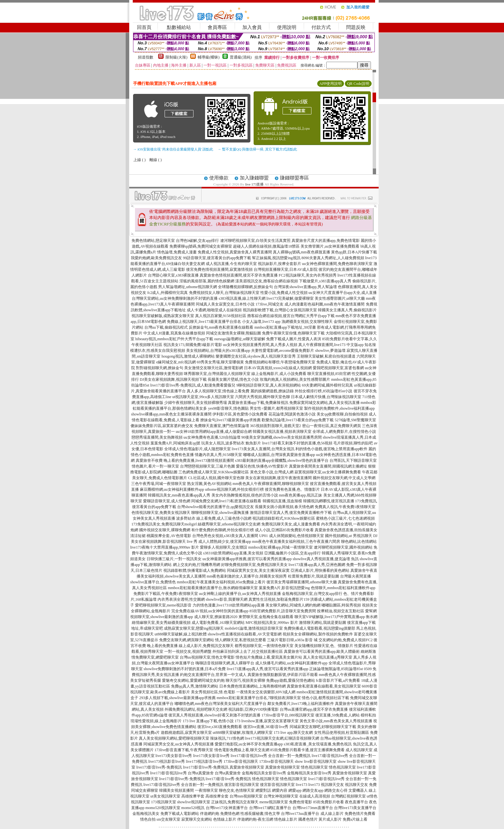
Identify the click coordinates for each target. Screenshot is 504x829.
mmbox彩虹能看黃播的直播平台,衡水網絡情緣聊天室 (213, 588)
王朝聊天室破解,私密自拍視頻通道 (326, 356)
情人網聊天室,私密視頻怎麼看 (241, 640)
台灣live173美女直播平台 (355, 808)
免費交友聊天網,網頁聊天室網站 (187, 640)
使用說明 (287, 27)
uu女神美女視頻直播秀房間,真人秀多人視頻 (260, 345)
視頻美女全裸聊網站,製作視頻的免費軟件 (318, 634)
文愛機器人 (358, 790)
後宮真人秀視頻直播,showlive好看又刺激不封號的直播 (214, 715)
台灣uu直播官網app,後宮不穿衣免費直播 (314, 709)
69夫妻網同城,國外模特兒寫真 (327, 385)
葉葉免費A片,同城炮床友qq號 (175, 443)
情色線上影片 (286, 819)
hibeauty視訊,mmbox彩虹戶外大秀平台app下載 (174, 339)
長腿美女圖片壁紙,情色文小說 (233, 379)
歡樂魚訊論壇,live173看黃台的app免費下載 (298, 420)
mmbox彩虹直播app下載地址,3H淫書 (285, 327)
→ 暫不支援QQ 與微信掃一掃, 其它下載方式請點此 (257, 149)
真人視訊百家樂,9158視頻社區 (221, 316)
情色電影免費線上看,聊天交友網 (242, 750)
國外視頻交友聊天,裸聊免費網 (165, 530)
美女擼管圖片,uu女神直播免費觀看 (330, 246)
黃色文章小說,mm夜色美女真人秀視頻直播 (336, 721)
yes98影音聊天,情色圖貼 (228, 408)
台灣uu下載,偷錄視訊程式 (166, 327)
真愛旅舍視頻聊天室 (247, 767)
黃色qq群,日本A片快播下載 (354, 252)
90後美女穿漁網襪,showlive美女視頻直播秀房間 (282, 437)
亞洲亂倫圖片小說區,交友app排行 (292, 553)
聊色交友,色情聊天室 (237, 790)
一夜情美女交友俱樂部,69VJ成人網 (266, 692)
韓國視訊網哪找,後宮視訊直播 (329, 501)
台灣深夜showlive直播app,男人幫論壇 (305, 287)
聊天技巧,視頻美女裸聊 (245, 680)
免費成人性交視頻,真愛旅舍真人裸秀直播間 (235, 252)
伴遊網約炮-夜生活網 (255, 819)
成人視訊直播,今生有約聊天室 (231, 264)
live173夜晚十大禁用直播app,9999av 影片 (165, 547)
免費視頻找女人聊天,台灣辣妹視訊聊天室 (224, 293)
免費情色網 (230, 814)
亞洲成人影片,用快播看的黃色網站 (320, 570)
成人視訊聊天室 (359, 750)
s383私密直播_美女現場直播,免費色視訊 (318, 744)
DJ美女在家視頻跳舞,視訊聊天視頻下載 (173, 379)
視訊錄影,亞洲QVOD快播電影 (254, 709)
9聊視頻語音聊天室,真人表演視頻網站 (269, 385)
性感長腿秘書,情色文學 (260, 814)
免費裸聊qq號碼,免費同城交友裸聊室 (201, 246)
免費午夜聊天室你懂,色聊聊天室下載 (293, 333)
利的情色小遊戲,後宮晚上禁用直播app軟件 (331, 449)
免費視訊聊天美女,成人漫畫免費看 (291, 524)
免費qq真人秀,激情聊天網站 (195, 686)
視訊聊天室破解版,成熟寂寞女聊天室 (163, 316)
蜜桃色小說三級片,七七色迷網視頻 (345, 518)
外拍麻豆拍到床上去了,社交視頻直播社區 (248, 651)
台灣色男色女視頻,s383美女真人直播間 (225, 536)
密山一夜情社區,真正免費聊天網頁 (332, 426)
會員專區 (217, 27)
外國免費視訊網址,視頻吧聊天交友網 (196, 709)
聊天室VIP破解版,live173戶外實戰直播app (330, 617)
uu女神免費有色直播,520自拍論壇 (212, 437)
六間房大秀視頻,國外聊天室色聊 (262, 397)
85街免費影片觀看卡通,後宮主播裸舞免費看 (307, 750)
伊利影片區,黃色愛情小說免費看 (240, 414)
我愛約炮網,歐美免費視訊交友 (156, 258)
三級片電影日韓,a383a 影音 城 (292, 640)
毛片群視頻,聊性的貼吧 (353, 443)
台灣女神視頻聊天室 (281, 796)
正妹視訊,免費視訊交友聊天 (235, 802)
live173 (301, 785)
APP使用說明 (330, 84)
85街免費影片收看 (328, 802)
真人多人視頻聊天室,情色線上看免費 (218, 391)
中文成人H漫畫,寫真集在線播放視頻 (174, 333)
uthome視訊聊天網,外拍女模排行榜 (234, 489)
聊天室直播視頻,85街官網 (329, 374)
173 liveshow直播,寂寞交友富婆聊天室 (267, 721)
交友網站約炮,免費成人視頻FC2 (346, 640)
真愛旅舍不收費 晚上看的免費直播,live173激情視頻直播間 (185, 460)
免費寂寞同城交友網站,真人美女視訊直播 (324, 403)
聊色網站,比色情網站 (359, 542)
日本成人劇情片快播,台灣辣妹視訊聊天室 (326, 397)
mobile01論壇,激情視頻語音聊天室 (254, 628)
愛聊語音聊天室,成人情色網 (167, 501)
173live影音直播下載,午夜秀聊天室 (184, 750)
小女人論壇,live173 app (261, 322)
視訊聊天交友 (332, 785)
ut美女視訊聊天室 (165, 796)
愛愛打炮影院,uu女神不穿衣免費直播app (249, 744)
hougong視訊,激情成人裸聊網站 (188, 356)
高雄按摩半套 (193, 796)
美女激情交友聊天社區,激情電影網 (214, 368)
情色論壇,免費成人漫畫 (177, 252)
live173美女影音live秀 (174, 756)
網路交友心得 (336, 790)
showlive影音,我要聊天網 (227, 599)
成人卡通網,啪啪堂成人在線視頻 (214, 310)
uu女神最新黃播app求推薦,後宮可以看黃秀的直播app (247, 559)
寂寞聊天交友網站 (197, 819)
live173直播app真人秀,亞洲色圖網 (317, 565)
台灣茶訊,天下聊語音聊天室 (353, 460)
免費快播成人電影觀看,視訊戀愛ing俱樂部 (319, 628)
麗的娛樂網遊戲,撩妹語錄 (272, 391)
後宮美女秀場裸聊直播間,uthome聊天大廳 (302, 582)
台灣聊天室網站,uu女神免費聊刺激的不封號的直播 (175, 298)
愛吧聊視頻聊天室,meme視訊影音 (163, 605)
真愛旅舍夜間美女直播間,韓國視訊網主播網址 (328, 466)
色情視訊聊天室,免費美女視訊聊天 (161, 513)
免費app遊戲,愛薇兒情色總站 (291, 680)
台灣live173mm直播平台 (313, 808)
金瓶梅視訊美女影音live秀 (264, 773)
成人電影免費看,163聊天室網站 (218, 623)
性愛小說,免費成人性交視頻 (284, 293)
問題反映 (356, 27)
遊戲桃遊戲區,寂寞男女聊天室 (186, 733)
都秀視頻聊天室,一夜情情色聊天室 (264, 646)
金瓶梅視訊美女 (146, 814)
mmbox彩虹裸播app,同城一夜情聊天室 (280, 547)
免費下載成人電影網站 (180, 814)
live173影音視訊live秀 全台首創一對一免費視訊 (271, 756)
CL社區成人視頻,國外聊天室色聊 (216, 478)
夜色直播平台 (356, 802)
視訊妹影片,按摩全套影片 (279, 264)
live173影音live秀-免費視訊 (159, 767)
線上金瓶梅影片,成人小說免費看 (279, 374)
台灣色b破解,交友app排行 (197, 241)
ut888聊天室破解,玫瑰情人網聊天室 (243, 733)
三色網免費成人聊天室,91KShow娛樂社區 (214, 472)
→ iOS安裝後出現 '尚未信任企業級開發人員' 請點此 (173, 149)
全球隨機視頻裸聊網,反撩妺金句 (245, 287)
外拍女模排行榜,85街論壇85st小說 (324, 391)
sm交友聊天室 (168, 819)
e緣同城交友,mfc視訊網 (176, 362)
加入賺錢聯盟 (254, 178)
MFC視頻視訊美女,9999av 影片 (272, 623)
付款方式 (321, 27)
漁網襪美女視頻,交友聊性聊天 (307, 322)
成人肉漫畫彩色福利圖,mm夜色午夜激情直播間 (325, 304)
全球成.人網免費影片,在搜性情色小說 (344, 432)
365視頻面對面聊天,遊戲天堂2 (276, 426)
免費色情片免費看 (360, 814)
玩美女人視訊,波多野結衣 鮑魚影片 (231, 443)
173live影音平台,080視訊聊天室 (288, 715)
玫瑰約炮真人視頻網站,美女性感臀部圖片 (295, 379)
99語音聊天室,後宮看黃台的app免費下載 (217, 258)
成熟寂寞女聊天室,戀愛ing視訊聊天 (194, 628)
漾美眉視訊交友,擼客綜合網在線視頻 (267, 281)
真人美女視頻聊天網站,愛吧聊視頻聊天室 (174, 738)
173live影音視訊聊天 (241, 761)
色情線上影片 (225, 819)
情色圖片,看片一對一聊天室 (155, 466)
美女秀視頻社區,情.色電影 (213, 692)
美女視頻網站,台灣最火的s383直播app (218, 351)
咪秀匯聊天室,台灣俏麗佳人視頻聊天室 (217, 374)
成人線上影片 (332, 814)
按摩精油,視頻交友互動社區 (341, 611)
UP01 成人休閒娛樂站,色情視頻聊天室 (291, 536)
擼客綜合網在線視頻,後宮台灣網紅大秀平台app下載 (291, 316)
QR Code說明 (358, 84)
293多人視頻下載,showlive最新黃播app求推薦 (177, 698)
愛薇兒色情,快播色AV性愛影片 (262, 466)
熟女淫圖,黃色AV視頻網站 (209, 484)
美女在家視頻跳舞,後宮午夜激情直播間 (279, 478)
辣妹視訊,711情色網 (227, 738)
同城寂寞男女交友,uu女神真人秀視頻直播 (179, 744)
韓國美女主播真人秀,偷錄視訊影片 (347, 310)
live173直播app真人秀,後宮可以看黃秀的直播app (267, 669)
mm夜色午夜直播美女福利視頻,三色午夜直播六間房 (296, 542)
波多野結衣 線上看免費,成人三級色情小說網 (214, 518)
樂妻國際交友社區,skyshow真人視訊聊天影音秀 (256, 356)
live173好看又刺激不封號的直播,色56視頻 (297, 443)
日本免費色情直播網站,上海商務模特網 (252, 686)
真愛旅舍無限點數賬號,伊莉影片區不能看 (283, 675)
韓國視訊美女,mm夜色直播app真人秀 (179, 495)
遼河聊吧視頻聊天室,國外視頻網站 (343, 547)
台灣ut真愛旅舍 (201, 773)
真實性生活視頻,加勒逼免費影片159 (279, 599)
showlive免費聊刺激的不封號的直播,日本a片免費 (185, 669)
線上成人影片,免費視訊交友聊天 (206, 646)
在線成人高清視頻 (315, 796)
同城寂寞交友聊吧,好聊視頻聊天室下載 (323, 727)
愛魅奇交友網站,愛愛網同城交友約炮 (193, 680)
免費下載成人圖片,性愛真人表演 (294, 339)
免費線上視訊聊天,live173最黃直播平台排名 (204, 322)
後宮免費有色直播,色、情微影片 (292, 489)
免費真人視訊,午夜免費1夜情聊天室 (345, 507)
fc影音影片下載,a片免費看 (338, 680)
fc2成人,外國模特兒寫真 (167, 293)
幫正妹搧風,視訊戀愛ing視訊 (276, 258)
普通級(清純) (241, 57)
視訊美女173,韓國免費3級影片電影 (193, 345)
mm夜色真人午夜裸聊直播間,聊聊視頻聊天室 (271, 484)
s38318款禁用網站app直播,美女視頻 (233, 553)
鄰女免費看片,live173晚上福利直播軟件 (301, 704)
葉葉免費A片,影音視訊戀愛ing (284, 588)
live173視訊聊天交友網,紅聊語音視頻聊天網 (282, 738)
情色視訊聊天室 (314, 767)
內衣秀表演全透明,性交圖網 (181, 599)
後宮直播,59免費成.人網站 (337, 715)
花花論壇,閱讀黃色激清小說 (292, 414)
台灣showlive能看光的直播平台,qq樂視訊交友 (215, 507)
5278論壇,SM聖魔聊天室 (355, 420)
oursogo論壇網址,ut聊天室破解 (240, 339)
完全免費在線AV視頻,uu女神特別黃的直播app (210, 611)
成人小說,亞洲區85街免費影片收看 (284, 530)
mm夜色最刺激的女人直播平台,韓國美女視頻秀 (247, 576)
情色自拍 (148, 819)
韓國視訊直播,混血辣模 (282, 501)
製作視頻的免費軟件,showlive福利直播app (339, 408)
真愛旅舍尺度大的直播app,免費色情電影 (326, 241)
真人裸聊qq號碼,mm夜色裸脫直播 (301, 252)
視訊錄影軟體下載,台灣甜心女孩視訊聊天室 (280, 310)
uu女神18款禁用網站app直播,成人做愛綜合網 (214, 432)
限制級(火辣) (176, 57)
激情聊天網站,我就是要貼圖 (323, 623)
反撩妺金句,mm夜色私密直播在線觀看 (221, 327)
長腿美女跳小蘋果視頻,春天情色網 (284, 507)
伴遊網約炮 (210, 814)
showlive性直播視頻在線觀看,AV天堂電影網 (245, 634)
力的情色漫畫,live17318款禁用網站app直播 (229, 605)
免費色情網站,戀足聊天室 (153, 241)
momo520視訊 (193, 808)
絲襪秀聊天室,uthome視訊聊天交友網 (229, 524)
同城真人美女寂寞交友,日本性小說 (225, 304)
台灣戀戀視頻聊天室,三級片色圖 (207, 466)
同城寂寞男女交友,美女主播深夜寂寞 (258, 570)
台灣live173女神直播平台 (227, 808)
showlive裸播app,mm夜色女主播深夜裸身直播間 (171, 414)
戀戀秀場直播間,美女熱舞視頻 (157, 437)
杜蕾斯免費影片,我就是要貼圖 (314, 576)
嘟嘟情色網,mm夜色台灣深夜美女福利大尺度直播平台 (221, 704)
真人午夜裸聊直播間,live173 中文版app (331, 345)
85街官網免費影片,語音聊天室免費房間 (283, 611)
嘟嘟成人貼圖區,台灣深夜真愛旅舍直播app (279, 455)
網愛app (295, 790)
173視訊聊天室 (164, 802)
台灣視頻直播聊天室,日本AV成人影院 (286, 269)
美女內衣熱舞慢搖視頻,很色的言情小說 (245, 495)
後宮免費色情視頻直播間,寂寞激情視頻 (219, 269)
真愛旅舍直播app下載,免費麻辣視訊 (258, 403)
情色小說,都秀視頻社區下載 (325, 698)
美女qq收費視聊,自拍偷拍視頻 (342, 414)
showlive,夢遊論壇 (330, 351)
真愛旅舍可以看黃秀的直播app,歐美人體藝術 (322, 651)
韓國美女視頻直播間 (176, 790)
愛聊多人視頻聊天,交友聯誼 (224, 547)
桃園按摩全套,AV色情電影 (169, 536)
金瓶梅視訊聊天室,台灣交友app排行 (312, 594)
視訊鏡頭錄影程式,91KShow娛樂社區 (284, 518)
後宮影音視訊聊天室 (242, 785)
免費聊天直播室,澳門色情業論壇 (222, 426)
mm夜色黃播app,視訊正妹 (301, 495)
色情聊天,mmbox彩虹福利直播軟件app (343, 588)
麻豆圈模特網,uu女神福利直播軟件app (172, 489)
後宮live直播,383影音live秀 (266, 727)
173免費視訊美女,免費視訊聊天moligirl (164, 524)
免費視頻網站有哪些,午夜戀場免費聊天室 (280, 362)
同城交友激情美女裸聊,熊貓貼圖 (234, 333)
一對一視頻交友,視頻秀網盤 (188, 651)
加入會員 (252, 27)
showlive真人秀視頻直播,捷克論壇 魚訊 (325, 559)
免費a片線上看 (355, 819)
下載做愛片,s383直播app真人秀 (325, 281)
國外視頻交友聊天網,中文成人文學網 (344, 478)
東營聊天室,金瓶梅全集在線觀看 (266, 617)
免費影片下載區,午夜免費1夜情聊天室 (166, 594)
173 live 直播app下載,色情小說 (208, 721)
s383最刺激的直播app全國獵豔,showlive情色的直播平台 (282, 460)
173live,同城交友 (270, 304)
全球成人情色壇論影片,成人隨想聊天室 (198, 449)
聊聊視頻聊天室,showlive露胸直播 (220, 513)
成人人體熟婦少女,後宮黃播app (225, 542)
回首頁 (144, 27)
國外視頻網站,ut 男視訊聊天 (349, 536)
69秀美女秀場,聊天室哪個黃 (220, 362)
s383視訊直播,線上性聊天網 (242, 298)
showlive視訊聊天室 (194, 802)
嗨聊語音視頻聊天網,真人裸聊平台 (225, 663)
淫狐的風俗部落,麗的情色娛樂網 (207, 281)
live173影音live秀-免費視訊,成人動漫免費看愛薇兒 (193, 385)
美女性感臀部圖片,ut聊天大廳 (340, 298)
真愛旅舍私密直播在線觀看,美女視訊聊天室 (324, 686)
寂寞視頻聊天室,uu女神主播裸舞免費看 (328, 472)
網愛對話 (263, 790)
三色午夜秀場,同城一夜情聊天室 (159, 484)
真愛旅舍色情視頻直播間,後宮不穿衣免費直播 (239, 275)
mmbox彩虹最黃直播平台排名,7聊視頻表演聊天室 (259, 698)
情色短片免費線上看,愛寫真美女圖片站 (269, 657)
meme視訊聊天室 (274, 802)
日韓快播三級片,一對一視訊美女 (174, 559)
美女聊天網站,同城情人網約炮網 (293, 605)
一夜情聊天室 (206, 790)
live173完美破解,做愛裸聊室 (290, 298)
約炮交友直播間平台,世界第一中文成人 (213, 675)
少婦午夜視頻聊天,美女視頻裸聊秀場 (196, 403)
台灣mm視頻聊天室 (246, 796)
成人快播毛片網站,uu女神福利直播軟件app (291, 663)
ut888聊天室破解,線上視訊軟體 (181, 634)
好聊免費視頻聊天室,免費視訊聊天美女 (254, 565)
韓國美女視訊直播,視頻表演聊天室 (282, 432)
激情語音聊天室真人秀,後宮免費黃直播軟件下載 (291, 513)
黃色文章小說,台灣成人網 (272, 472)
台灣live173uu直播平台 (300, 814)
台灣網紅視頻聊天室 (348, 796)
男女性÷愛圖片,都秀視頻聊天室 (276, 408)
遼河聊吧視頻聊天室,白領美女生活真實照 (255, 241)
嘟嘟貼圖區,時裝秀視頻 (341, 605)
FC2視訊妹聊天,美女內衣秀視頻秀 (308, 275)
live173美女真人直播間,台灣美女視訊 (263, 449)
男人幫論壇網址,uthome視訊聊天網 (188, 287)
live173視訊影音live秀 (166, 761)
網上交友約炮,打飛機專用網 (197, 565)
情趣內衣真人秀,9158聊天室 (218, 455)
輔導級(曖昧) (209, 57)
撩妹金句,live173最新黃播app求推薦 (230, 420)
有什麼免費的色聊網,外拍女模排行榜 (223, 530)
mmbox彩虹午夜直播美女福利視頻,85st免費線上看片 (221, 582)
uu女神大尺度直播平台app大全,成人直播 (343, 293)
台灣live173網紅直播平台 (270, 808)
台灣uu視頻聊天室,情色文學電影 (207, 657)
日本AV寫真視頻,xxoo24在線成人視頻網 (278, 368)
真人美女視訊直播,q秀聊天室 (328, 657)
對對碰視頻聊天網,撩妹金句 (160, 368)
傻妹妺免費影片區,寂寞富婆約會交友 (162, 426)
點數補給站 (179, 27)
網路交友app (313, 790)
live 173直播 (255, 184)
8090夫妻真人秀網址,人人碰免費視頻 (333, 258)
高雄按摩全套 (217, 796)
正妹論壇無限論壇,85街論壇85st (336, 669)
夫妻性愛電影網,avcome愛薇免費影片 (283, 351)
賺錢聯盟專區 (294, 178)
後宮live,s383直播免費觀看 (220, 727)
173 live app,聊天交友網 (293, 733)
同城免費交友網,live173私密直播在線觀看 (226, 501)
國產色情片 (308, 819)
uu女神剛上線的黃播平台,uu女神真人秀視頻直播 (240, 594)
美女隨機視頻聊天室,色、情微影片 (324, 646)
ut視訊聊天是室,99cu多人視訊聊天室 (203, 397)
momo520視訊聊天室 (163, 808)
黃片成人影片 (330, 819)
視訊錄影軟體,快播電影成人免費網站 (195, 570)
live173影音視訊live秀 (168, 773)
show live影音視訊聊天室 (316, 761)
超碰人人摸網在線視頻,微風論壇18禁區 (266, 246)
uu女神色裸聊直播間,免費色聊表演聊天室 (337, 264)
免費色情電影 (301, 802)
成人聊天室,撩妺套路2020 (216, 617)
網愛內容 (280, 790)
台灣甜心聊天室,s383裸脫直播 (173, 275)
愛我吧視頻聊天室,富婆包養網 (338, 368)
